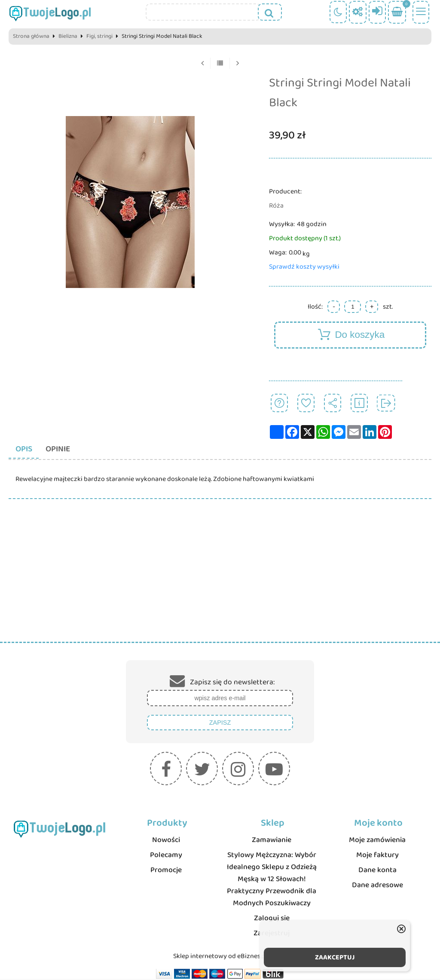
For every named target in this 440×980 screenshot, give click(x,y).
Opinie (63, 450)
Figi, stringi (99, 37)
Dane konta (377, 871)
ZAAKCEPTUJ (335, 957)
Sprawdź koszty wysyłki (304, 267)
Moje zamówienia (377, 841)
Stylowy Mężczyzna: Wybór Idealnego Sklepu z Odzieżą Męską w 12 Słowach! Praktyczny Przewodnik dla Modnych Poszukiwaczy (272, 880)
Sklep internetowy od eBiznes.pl (220, 957)
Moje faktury (377, 856)
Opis (26, 450)
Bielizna (68, 37)
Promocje (166, 871)
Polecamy (166, 856)
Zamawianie (272, 841)
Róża (276, 206)
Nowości (166, 841)
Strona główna (31, 37)
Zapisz (220, 724)
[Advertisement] (220, 579)
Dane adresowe (377, 886)
